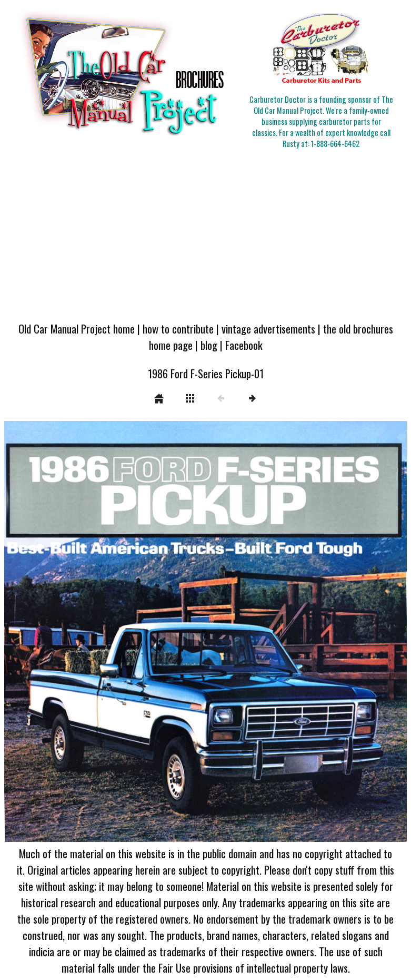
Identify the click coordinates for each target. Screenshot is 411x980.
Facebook (244, 345)
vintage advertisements (268, 329)
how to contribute (178, 329)
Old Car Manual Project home (77, 329)
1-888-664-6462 (335, 144)
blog (209, 345)
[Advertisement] (205, 236)
